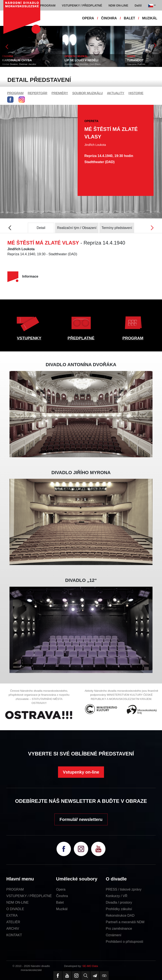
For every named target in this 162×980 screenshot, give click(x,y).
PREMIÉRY (60, 93)
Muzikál (62, 909)
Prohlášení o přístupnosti (125, 942)
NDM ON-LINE (18, 902)
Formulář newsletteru (81, 819)
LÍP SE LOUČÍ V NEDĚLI (81, 60)
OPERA (88, 18)
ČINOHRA (109, 18)
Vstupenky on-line (81, 772)
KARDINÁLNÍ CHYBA (17, 60)
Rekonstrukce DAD (120, 916)
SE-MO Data (90, 966)
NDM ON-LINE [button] (118, 5)
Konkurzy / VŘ (117, 896)
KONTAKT (14, 935)
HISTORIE (136, 93)
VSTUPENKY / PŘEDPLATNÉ (29, 896)
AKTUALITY (116, 93)
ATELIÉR (13, 922)
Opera (61, 889)
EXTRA (12, 916)
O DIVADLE (15, 909)
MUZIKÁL (150, 18)
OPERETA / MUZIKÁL (76, 56)
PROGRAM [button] (48, 5)
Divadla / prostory (119, 902)
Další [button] (138, 5)
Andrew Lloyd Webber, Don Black (83, 64)
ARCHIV (13, 929)
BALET (129, 18)
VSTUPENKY (29, 338)
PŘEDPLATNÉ (81, 338)
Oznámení (114, 935)
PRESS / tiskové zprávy (124, 889)
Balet (60, 902)
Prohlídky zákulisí (119, 909)
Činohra (62, 896)
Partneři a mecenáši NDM (125, 922)
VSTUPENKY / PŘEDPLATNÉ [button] (82, 5)
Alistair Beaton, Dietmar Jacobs (19, 64)
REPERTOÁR (38, 93)
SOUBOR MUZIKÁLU (87, 93)
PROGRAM (15, 93)
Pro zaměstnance (119, 929)
